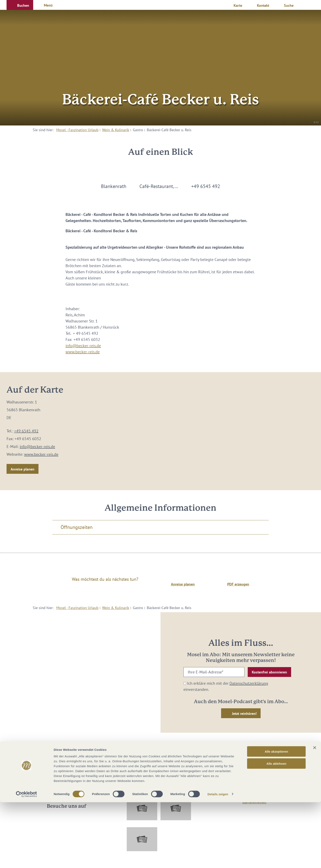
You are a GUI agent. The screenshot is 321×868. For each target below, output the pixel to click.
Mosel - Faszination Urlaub (77, 130)
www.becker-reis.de (83, 352)
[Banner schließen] (315, 813)
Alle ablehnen (276, 829)
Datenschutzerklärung (249, 683)
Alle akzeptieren (276, 817)
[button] (20, 5)
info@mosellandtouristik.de (161, 770)
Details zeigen (218, 860)
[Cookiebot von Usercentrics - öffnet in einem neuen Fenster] (27, 860)
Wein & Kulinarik (116, 130)
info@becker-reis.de (83, 346)
